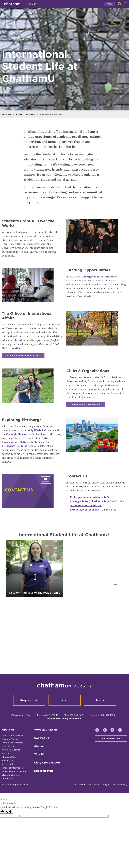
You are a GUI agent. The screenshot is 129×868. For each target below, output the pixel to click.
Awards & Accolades (12, 766)
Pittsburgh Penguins (15, 446)
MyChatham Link (111, 755)
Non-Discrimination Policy (86, 801)
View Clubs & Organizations (88, 405)
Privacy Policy (120, 801)
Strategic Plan (9, 774)
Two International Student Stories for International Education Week (93, 610)
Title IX (39, 771)
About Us (8, 746)
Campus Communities (26, 114)
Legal (106, 801)
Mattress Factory (30, 442)
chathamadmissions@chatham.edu (64, 735)
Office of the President (13, 752)
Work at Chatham (46, 746)
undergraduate (91, 277)
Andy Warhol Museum (41, 430)
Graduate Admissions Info (86, 505)
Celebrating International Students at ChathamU (93, 672)
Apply (109, 4)
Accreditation (9, 781)
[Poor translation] (9, 828)
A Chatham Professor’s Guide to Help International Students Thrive (33, 670)
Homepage (7, 114)
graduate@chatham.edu (85, 510)
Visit (65, 717)
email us (16, 348)
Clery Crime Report (47, 779)
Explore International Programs (26, 356)
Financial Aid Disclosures (14, 788)
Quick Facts (8, 763)
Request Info (29, 717)
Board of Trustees (11, 756)
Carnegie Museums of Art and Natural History (34, 434)
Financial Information (12, 784)
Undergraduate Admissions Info (89, 497)
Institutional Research (13, 759)
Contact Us (42, 754)
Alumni (39, 763)
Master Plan (8, 777)
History (5, 770)
